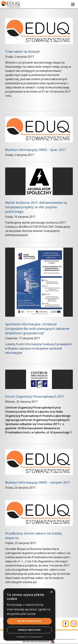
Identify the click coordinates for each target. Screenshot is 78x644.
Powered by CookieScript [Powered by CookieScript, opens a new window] (29, 637)
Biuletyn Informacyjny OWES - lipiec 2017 (35, 150)
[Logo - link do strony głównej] (10, 4)
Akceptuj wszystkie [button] (29, 621)
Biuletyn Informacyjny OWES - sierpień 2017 (38, 482)
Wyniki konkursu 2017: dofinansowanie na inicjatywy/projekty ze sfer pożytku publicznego (36, 207)
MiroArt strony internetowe (39, 642)
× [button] (51, 592)
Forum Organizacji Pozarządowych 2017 (35, 396)
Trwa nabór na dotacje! (22, 51)
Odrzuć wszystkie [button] (29, 630)
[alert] (29, 614)
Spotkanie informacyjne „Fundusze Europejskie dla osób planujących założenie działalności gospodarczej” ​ (37, 329)
